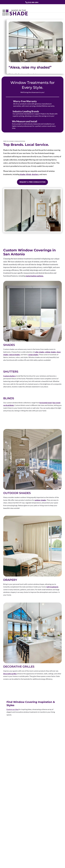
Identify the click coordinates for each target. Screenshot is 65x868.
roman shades (33, 355)
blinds (29, 174)
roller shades (39, 352)
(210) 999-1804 (33, 2)
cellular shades (50, 352)
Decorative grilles (10, 674)
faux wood (56, 403)
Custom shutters (9, 376)
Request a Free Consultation (32, 182)
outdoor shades (40, 500)
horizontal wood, (46, 403)
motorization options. (35, 276)
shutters (35, 174)
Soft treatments (52, 587)
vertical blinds (9, 405)
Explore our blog (12, 709)
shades (23, 174)
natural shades (14, 355)
